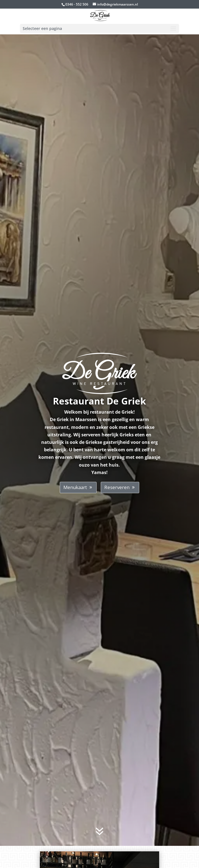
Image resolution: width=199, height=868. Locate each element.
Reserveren (117, 487)
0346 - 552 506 (77, 4)
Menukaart (75, 487)
